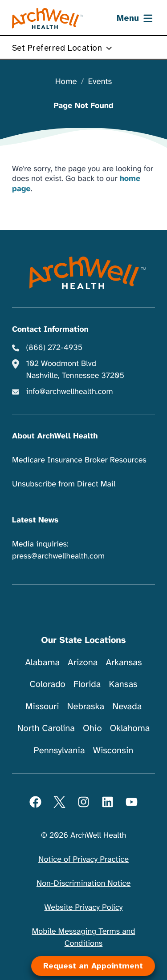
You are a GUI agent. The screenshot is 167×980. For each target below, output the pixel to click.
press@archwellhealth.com (58, 556)
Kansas (123, 684)
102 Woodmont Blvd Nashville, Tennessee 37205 (75, 370)
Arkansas (124, 662)
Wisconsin (113, 750)
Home (66, 82)
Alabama (43, 662)
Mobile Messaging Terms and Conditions (84, 938)
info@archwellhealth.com (70, 392)
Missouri (42, 706)
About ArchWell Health (55, 436)
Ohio (92, 728)
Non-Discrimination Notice (83, 884)
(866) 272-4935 (55, 348)
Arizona (83, 662)
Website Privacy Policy (84, 908)
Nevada (127, 706)
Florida (87, 684)
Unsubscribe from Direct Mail (64, 484)
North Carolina (46, 728)
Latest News (35, 520)
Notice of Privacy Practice (83, 860)
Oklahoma (130, 728)
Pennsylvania (59, 750)
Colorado (47, 684)
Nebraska (86, 706)
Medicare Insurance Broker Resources (79, 460)
